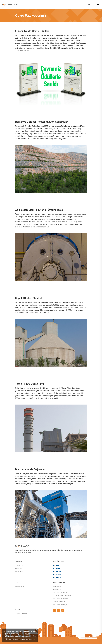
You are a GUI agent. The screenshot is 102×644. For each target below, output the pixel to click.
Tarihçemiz (19, 568)
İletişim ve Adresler (21, 614)
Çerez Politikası (8, 636)
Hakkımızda (19, 565)
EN (89, 4)
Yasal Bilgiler (19, 571)
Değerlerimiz (57, 587)
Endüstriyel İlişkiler (59, 602)
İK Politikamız (57, 590)
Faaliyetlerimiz (20, 587)
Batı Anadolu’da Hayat (60, 605)
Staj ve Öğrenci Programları (62, 596)
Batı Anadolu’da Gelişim (61, 599)
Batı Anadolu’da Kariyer (60, 593)
